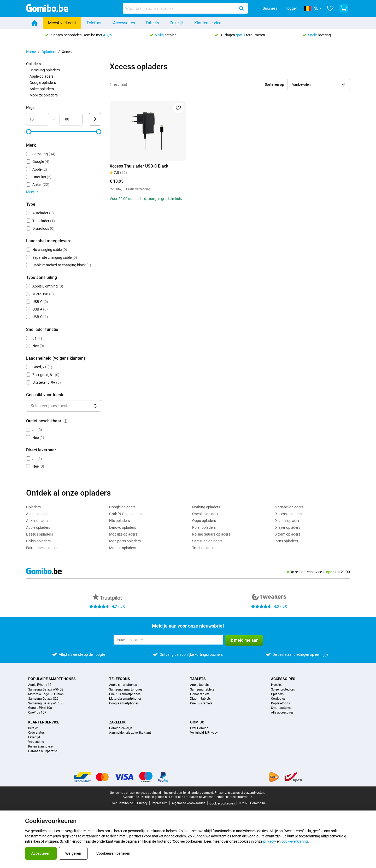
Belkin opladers (38, 541)
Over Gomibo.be (122, 803)
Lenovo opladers (123, 527)
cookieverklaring (295, 841)
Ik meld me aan (244, 640)
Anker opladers (42, 89)
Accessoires (124, 23)
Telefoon (95, 23)
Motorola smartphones (125, 699)
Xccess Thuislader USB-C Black (139, 166)
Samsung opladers (45, 70)
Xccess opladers (288, 514)
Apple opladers (42, 76)
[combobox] (185, 8)
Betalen (33, 728)
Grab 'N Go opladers (125, 514)
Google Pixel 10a (40, 708)
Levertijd (34, 737)
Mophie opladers (123, 548)
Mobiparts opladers (125, 541)
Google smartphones (124, 703)
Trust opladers (204, 548)
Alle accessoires (282, 713)
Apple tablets (199, 685)
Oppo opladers (204, 521)
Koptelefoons (280, 703)
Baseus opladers (40, 534)
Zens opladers (287, 541)
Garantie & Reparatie (43, 751)
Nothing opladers (206, 507)
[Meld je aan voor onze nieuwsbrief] (168, 640)
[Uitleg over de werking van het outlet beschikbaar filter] (66, 421)
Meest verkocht (62, 23)
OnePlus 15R (37, 713)
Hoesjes (277, 685)
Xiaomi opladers (288, 521)
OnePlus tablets (201, 703)
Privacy (142, 803)
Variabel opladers (289, 507)
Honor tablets (200, 694)
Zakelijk (177, 23)
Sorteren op (274, 84)
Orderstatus (36, 733)
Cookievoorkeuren (222, 803)
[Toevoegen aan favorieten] (178, 108)
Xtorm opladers (288, 534)
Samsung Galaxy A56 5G (46, 690)
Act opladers (36, 514)
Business (270, 8)
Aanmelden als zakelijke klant (130, 733)
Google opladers (43, 83)
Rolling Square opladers (211, 534)
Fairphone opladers (42, 548)
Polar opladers (204, 527)
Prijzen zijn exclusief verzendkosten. (240, 793)
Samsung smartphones (126, 690)
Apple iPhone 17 (40, 685)
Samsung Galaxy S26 (43, 699)
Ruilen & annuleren (41, 747)
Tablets (152, 23)
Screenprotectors (283, 690)
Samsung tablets (202, 690)
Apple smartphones (123, 685)
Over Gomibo (199, 728)
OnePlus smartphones (125, 694)
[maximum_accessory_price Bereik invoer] (71, 119)
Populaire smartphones (52, 679)
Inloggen (291, 8)
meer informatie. (241, 797)
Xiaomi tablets (200, 699)
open (330, 572)
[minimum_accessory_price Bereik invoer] (38, 119)
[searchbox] (180, 8)
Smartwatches (281, 708)
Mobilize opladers (44, 95)
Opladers (49, 52)
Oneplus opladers (206, 514)
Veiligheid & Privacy (204, 733)
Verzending (36, 742)
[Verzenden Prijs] (95, 119)
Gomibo (197, 722)
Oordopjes (278, 699)
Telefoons (120, 679)
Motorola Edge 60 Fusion (46, 694)
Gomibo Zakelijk (121, 728)
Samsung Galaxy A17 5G (46, 703)
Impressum (160, 803)
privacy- (270, 841)
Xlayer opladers (288, 527)
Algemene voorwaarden (189, 803)
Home (31, 52)
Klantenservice (208, 23)
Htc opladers (119, 521)
